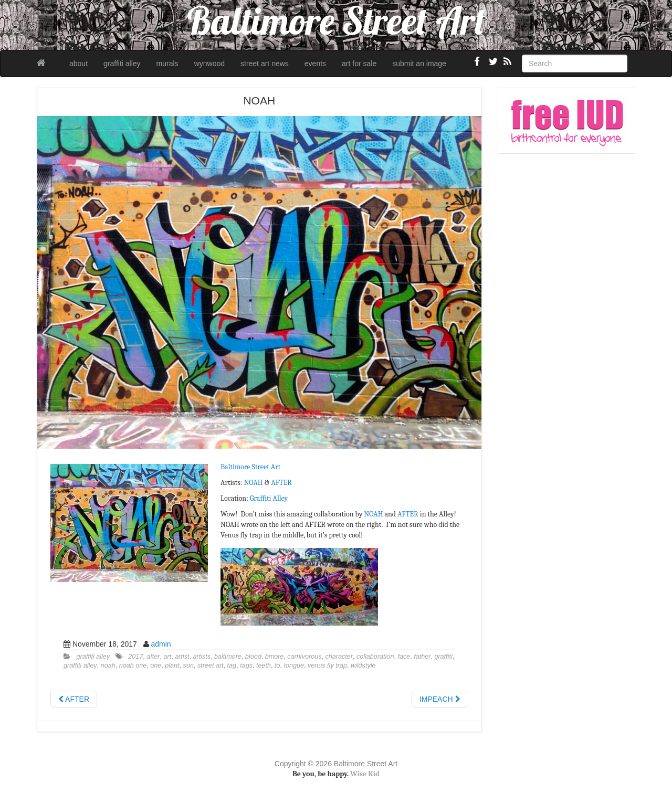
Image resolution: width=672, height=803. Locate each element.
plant (172, 665)
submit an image (419, 64)
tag (232, 665)
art (167, 657)
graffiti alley (122, 64)
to (277, 665)
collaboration (375, 657)
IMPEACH (440, 699)
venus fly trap (327, 665)
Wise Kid (365, 774)
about (78, 64)
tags (246, 665)
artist (182, 657)
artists (202, 657)
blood (253, 657)
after (153, 657)
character (339, 657)
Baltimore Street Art (250, 467)
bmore (275, 657)
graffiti (443, 657)
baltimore (228, 657)
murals (167, 64)
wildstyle (363, 665)
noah (108, 665)
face (404, 657)
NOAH (254, 483)
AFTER (281, 483)
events (315, 64)
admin (161, 644)
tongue (294, 665)
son (188, 665)
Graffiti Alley (269, 498)
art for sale (359, 64)
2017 (135, 657)
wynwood (209, 64)
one (156, 665)
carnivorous (304, 657)
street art (211, 665)
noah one (133, 665)
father (422, 657)
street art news (265, 64)
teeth (264, 665)
